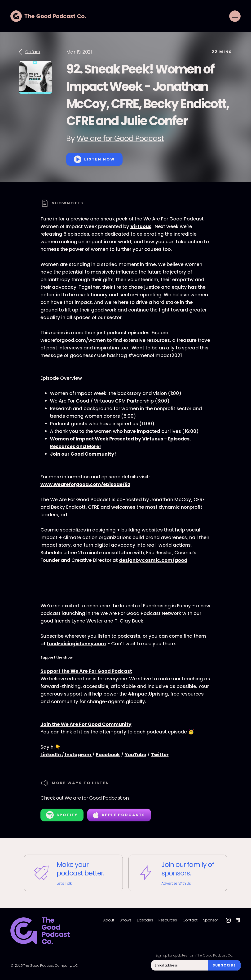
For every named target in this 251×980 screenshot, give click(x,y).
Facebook (108, 755)
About (109, 920)
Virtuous (141, 226)
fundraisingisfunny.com (76, 644)
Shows (125, 920)
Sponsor (211, 920)
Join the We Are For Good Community (86, 724)
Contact (190, 920)
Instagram (78, 755)
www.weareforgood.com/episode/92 (85, 484)
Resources (168, 920)
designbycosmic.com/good (153, 560)
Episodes (145, 920)
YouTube (135, 755)
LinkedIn (51, 755)
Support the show (57, 657)
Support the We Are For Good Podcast (86, 671)
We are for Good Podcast (120, 138)
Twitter (160, 755)
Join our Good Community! (83, 454)
